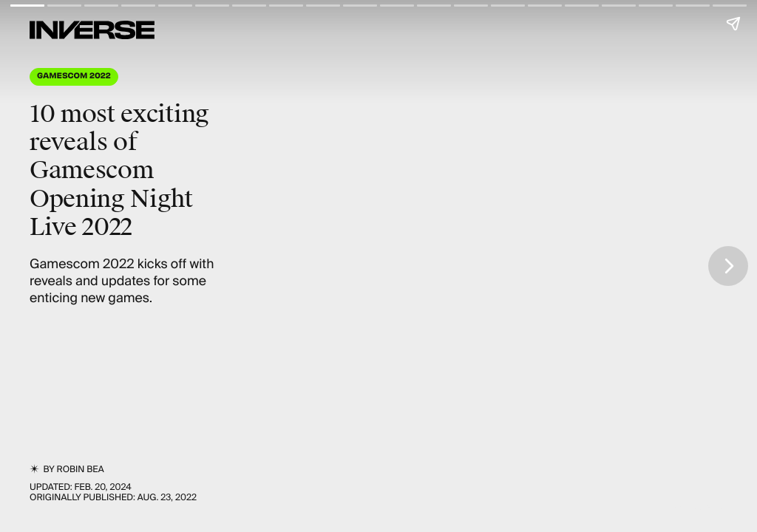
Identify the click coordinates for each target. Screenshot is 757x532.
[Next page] (728, 266)
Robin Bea (81, 469)
